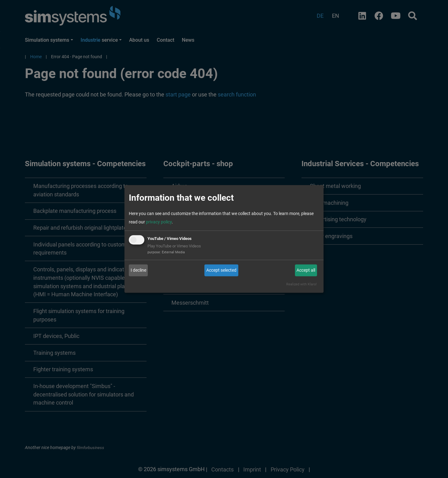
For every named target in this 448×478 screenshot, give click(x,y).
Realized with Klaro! (301, 284)
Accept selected (221, 270)
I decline (138, 270)
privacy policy (159, 222)
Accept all (306, 270)
